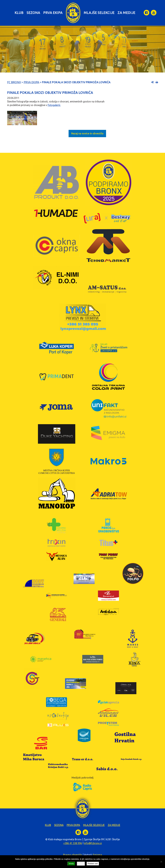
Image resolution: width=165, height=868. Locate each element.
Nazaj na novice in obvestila (87, 133)
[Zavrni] (161, 862)
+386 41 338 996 (73, 843)
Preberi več (93, 864)
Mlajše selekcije (99, 13)
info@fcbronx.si (93, 843)
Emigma (97, 855)
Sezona (33, 13)
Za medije (126, 13)
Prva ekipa (53, 13)
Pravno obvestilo (73, 855)
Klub (19, 13)
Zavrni (81, 864)
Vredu (71, 864)
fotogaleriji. (54, 105)
